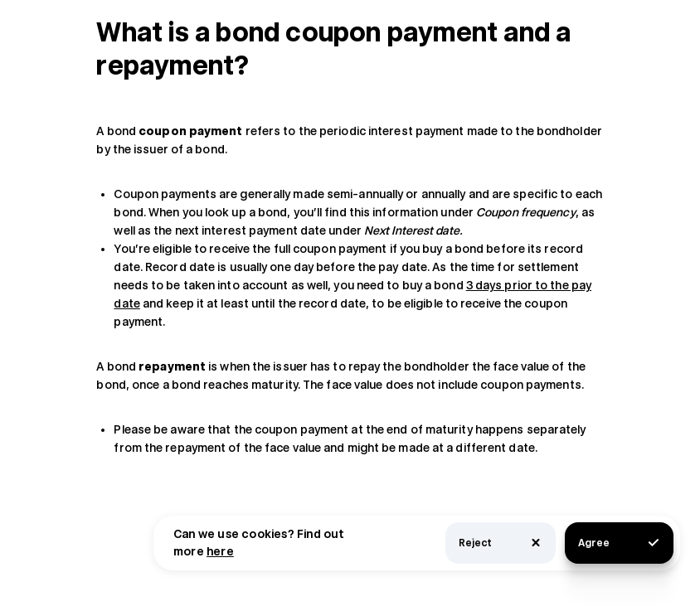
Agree (619, 543)
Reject (501, 543)
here (220, 551)
